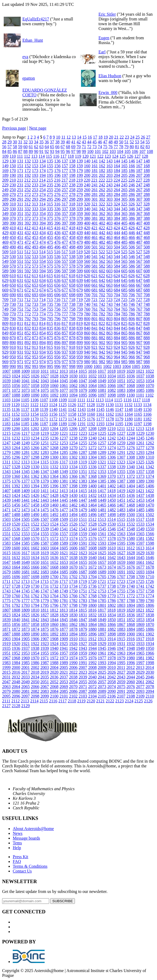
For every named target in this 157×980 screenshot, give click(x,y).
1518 (150, 519)
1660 (131, 562)
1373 (140, 476)
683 (109, 290)
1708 (131, 577)
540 (87, 257)
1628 (131, 553)
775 (50, 314)
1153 (25, 414)
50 (121, 142)
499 (80, 247)
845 (124, 328)
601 (95, 271)
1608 (92, 548)
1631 (6, 558)
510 (13, 252)
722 (102, 300)
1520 (16, 524)
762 (102, 309)
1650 (35, 562)
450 (13, 237)
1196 (128, 424)
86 (15, 151)
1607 (83, 548)
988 (147, 362)
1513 (102, 519)
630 (13, 280)
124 (115, 156)
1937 (26, 648)
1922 (35, 644)
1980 (131, 658)
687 (139, 290)
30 (15, 142)
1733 (64, 586)
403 (109, 223)
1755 (121, 591)
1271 (83, 448)
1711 (6, 581)
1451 (121, 500)
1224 (92, 433)
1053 (140, 381)
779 (80, 314)
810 (13, 323)
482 (102, 242)
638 (72, 280)
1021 (140, 371)
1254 (73, 443)
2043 (121, 677)
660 (87, 285)
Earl (102, 52)
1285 (64, 452)
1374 (150, 476)
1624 (92, 553)
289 (5, 199)
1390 (150, 481)
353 (35, 214)
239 (80, 185)
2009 (102, 667)
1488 (16, 515)
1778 (35, 601)
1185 (25, 424)
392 (28, 223)
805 (124, 319)
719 (79, 300)
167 (139, 166)
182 (102, 171)
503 (109, 247)
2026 (112, 672)
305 (124, 199)
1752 (92, 591)
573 (35, 266)
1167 (6, 419)
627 (139, 276)
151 (20, 166)
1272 (92, 448)
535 (50, 257)
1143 (81, 409)
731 (20, 304)
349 (5, 214)
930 (13, 352)
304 (117, 199)
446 (132, 233)
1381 (64, 481)
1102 (149, 395)
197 (65, 175)
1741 (140, 586)
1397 (64, 486)
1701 (64, 577)
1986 (35, 663)
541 (95, 257)
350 (13, 214)
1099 (121, 395)
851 (20, 333)
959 (80, 357)
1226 (112, 433)
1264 (16, 448)
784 (117, 314)
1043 (45, 381)
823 (109, 323)
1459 (45, 505)
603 (109, 271)
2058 (112, 682)
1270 (73, 448)
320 (87, 204)
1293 (140, 452)
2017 (26, 672)
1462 (73, 505)
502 (102, 247)
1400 (92, 486)
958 (72, 357)
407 (139, 223)
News (18, 833)
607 (139, 271)
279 (80, 194)
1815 (83, 610)
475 (50, 242)
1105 (25, 400)
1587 (45, 543)
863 (109, 333)
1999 (6, 667)
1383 (83, 481)
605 (124, 271)
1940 (54, 648)
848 (147, 328)
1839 (6, 620)
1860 (54, 624)
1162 (110, 414)
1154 (34, 414)
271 (20, 194)
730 (13, 304)
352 (28, 214)
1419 (121, 491)
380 (87, 218)
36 (47, 142)
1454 (150, 500)
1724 (130, 581)
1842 (35, 620)
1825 (26, 615)
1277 (140, 448)
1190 (72, 424)
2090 (112, 691)
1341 (140, 467)
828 (146, 323)
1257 (102, 443)
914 (42, 347)
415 (50, 228)
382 (102, 218)
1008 (16, 371)
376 (57, 218)
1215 (6, 433)
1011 (44, 371)
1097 (102, 395)
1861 (64, 624)
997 (65, 366)
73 (95, 147)
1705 (102, 577)
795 (50, 319)
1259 (121, 443)
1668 (54, 567)
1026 (35, 376)
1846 (73, 620)
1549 (140, 529)
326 (131, 204)
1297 (26, 457)
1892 (54, 634)
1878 (73, 629)
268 (147, 190)
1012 (54, 371)
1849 (102, 620)
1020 (130, 371)
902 (102, 343)
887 (139, 338)
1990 (73, 663)
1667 (45, 567)
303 (109, 199)
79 (126, 147)
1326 (150, 462)
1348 (54, 472)
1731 (45, 586)
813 (35, 323)
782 (102, 314)
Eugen (104, 38)
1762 (35, 596)
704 (117, 295)
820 (87, 323)
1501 (140, 515)
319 (79, 204)
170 (13, 171)
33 (31, 142)
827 (139, 323)
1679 (6, 572)
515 (50, 252)
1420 (130, 491)
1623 (83, 553)
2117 (63, 701)
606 (132, 271)
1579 (121, 538)
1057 (26, 386)
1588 (54, 543)
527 (139, 252)
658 (72, 285)
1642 (112, 558)
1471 (6, 510)
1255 (83, 443)
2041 (102, 677)
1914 (111, 639)
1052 (131, 381)
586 (132, 266)
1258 (112, 443)
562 (102, 261)
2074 (112, 687)
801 (95, 319)
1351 (83, 472)
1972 (54, 658)
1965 (140, 653)
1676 (131, 567)
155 (50, 166)
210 (13, 180)
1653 (64, 562)
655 (50, 285)
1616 (16, 553)
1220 (54, 433)
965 (124, 357)
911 (20, 347)
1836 (131, 615)
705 (124, 295)
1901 (140, 634)
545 (124, 257)
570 (13, 266)
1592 (92, 543)
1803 (121, 605)
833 (35, 328)
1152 (16, 414)
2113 (25, 701)
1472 (16, 510)
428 (146, 228)
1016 (92, 371)
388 (147, 218)
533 (35, 257)
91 (41, 151)
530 (13, 257)
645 (124, 280)
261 (95, 190)
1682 (35, 572)
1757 (140, 591)
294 (43, 199)
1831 (83, 615)
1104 (16, 400)
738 (72, 304)
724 (117, 300)
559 (80, 261)
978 (72, 362)
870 (13, 338)
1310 (150, 457)
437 (65, 233)
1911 (83, 639)
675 (50, 290)
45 (95, 142)
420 (87, 228)
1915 (121, 639)
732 (28, 304)
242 (102, 185)
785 (124, 314)
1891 (45, 634)
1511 (83, 519)
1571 (45, 538)
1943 (83, 648)
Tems (17, 843)
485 (124, 242)
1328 (16, 467)
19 (106, 137)
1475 (45, 510)
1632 (16, 558)
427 (139, 228)
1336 (92, 467)
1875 (45, 629)
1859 (45, 624)
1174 (72, 419)
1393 (26, 486)
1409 (26, 491)
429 (5, 233)
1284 (54, 452)
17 (95, 137)
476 (57, 242)
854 (43, 333)
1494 (73, 515)
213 (35, 180)
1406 (150, 486)
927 (139, 347)
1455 (6, 505)
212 (27, 180)
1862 (73, 624)
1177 (100, 419)
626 (131, 276)
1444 (54, 500)
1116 (127, 400)
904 (117, 343)
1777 (26, 601)
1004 (126, 366)
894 (43, 343)
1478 (73, 510)
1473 (26, 510)
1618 (35, 553)
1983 (6, 663)
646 (132, 280)
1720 (92, 581)
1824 (16, 615)
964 (117, 357)
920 (87, 347)
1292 (131, 452)
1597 (140, 543)
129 (5, 161)
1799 (83, 605)
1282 (35, 452)
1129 (100, 405)
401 (95, 223)
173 (35, 171)
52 (132, 142)
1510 (73, 519)
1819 (121, 610)
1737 (102, 586)
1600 (16, 548)
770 (13, 314)
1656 (92, 562)
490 (13, 247)
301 (95, 199)
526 (131, 252)
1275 (121, 448)
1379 (45, 481)
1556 (54, 534)
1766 (73, 596)
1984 (16, 663)
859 (80, 333)
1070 (150, 386)
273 (35, 194)
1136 (16, 409)
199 (80, 175)
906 (132, 343)
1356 (131, 472)
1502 (150, 515)
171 (20, 171)
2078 (150, 687)
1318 (73, 462)
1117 (137, 400)
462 (102, 237)
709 (5, 300)
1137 (25, 409)
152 (28, 166)
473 (35, 242)
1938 (35, 648)
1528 (92, 524)
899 (80, 343)
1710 (150, 577)
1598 (150, 543)
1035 (121, 376)
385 (124, 218)
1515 (121, 519)
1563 (121, 534)
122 (100, 156)
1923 (45, 644)
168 (147, 166)
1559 (83, 534)
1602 (35, 548)
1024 (16, 376)
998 (72, 366)
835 (50, 328)
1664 (16, 567)
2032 (16, 677)
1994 (112, 663)
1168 (16, 419)
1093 (64, 395)
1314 (35, 462)
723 (109, 300)
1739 (121, 586)
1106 (34, 400)
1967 (6, 658)
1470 (150, 505)
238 (72, 185)
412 (27, 228)
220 (87, 180)
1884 (131, 629)
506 (132, 247)
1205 (63, 429)
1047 (83, 381)
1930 (112, 644)
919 (79, 347)
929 (5, 352)
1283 (45, 452)
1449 (102, 500)
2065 (26, 687)
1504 (16, 519)
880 (87, 338)
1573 (64, 538)
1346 (35, 472)
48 (111, 142)
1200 (16, 429)
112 (27, 156)
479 (80, 242)
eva (25, 57)
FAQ (17, 861)
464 (117, 237)
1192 (91, 424)
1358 (150, 472)
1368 (92, 476)
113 (34, 156)
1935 (6, 648)
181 (95, 171)
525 (124, 252)
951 (20, 357)
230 (13, 185)
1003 (117, 366)
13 (74, 137)
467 (139, 237)
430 (13, 233)
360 (87, 214)
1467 (121, 505)
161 (95, 166)
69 (73, 147)
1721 (102, 581)
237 (65, 185)
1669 (64, 567)
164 (117, 166)
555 (50, 261)
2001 (26, 667)
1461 (64, 505)
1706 (112, 577)
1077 (64, 390)
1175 (81, 419)
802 (102, 319)
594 (43, 271)
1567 (6, 538)
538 (72, 257)
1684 (54, 572)
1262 (150, 443)
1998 (150, 663)
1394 (35, 486)
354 (43, 214)
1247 (6, 443)
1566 (150, 534)
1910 (73, 639)
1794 (35, 605)
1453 (140, 500)
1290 (112, 452)
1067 (121, 386)
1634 (35, 558)
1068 (131, 386)
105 (128, 151)
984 (117, 362)
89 (31, 151)
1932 (131, 644)
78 (121, 147)
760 (87, 309)
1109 (63, 400)
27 (148, 137)
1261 (140, 443)
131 (20, 161)
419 (79, 228)
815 (50, 323)
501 (95, 247)
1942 (73, 648)
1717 (63, 581)
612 (27, 276)
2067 (45, 687)
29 (10, 142)
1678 (150, 567)
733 (35, 304)
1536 (16, 529)
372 (28, 218)
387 (139, 218)
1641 (102, 558)
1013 (63, 371)
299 (80, 199)
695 (50, 295)
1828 (54, 615)
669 (5, 290)
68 (68, 147)
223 (109, 180)
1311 (6, 462)
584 (117, 266)
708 (147, 295)
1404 (131, 486)
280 (87, 194)
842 (102, 328)
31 (20, 142)
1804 (131, 605)
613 (35, 276)
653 (35, 285)
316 (57, 204)
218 (72, 180)
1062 (73, 386)
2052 (54, 682)
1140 (53, 409)
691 (20, 295)
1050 (112, 381)
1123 (44, 405)
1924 (54, 644)
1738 (112, 586)
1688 (92, 572)
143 (109, 161)
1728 (16, 586)
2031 (6, 677)
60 (26, 147)
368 (147, 214)
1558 (73, 534)
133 (35, 161)
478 (72, 242)
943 (109, 352)
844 (117, 328)
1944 (92, 648)
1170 (34, 419)
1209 (102, 429)
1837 (140, 615)
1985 (26, 663)
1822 (150, 610)
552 (28, 261)
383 (109, 218)
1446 (73, 500)
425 (124, 228)
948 (147, 352)
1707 (121, 577)
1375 (6, 481)
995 (50, 366)
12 (69, 137)
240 (87, 185)
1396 (54, 486)
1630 (150, 553)
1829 (64, 615)
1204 (54, 429)
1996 (131, 663)
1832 (92, 615)
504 (117, 247)
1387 (121, 481)
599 (80, 271)
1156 (53, 414)
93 (52, 151)
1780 (54, 601)
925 (124, 347)
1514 (111, 519)
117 (63, 156)
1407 (6, 491)
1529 (102, 524)
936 (57, 352)
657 (65, 285)
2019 (45, 672)
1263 (6, 448)
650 (13, 285)
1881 (102, 629)
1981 (140, 658)
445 (124, 233)
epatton (29, 78)
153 (35, 166)
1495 (83, 515)
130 (13, 161)
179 (80, 171)
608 (147, 271)
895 (50, 343)
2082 (35, 691)
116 (56, 156)
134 (43, 161)
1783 (83, 601)
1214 (150, 429)
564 (117, 261)
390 (13, 223)
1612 (130, 548)
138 (72, 161)
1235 (45, 438)
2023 (83, 672)
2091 (121, 691)
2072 (92, 687)
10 (58, 137)
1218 (35, 433)
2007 (83, 667)
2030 (150, 672)
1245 (140, 438)
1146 (110, 409)
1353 (102, 472)
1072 (16, 390)
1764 (54, 596)
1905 (26, 639)
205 (124, 175)
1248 (16, 443)
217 (65, 180)
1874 (35, 629)
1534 (150, 524)
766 (132, 309)
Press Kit (20, 857)
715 (50, 300)
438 (72, 233)
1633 (26, 558)
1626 (112, 553)
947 (139, 352)
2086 (73, 691)
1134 (147, 405)
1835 (121, 615)
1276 (131, 448)
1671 (83, 567)
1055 (6, 386)
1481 (102, 510)
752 (28, 309)
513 (35, 252)
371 (20, 218)
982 (102, 362)
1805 (140, 605)
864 (117, 333)
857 (65, 333)
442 (102, 233)
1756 (131, 591)
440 (87, 233)
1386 (112, 481)
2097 (26, 696)
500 (87, 247)
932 (28, 352)
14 (79, 137)
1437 (140, 495)
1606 (73, 548)
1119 (6, 405)
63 (41, 147)
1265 (26, 448)
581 (95, 266)
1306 (112, 457)
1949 (140, 648)
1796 (54, 605)
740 (87, 304)
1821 (140, 610)
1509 (64, 519)
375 (50, 218)
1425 (26, 495)
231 (20, 185)
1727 (6, 586)
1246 (150, 438)
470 (13, 242)
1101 (140, 395)
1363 (45, 476)
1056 (16, 386)
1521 (26, 524)
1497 (102, 515)
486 (132, 242)
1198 (147, 424)
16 (90, 137)
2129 (26, 706)
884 (117, 338)
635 (50, 280)
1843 (45, 620)
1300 (54, 457)
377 (65, 218)
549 (5, 261)
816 (57, 323)
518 (72, 252)
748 (147, 304)
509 (5, 252)
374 (43, 218)
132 (28, 161)
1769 (102, 596)
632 (28, 280)
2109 (140, 696)
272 (28, 194)
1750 (73, 591)
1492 (54, 515)
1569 (26, 538)
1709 (140, 577)
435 (50, 233)
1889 (26, 634)
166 (132, 166)
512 (27, 252)
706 (132, 295)
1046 (73, 381)
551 (20, 261)
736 (57, 304)
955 (50, 357)
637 (65, 280)
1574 (73, 538)
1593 (102, 543)
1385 (102, 481)
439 (80, 233)
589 (5, 271)
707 (139, 295)
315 (50, 204)
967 (139, 357)
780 (87, 314)
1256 (92, 443)
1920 (16, 644)
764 (117, 309)
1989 (64, 663)
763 (109, 309)
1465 (102, 505)
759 (80, 309)
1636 (54, 558)
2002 (35, 667)
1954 (35, 653)
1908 (54, 639)
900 (87, 343)
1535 (6, 529)
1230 (150, 433)
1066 (112, 386)
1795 (45, 605)
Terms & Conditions (30, 866)
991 (20, 366)
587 (139, 266)
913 (35, 347)
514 (42, 252)
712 (27, 300)
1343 (6, 472)
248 (147, 185)
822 (102, 323)
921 (94, 347)
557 (65, 261)
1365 (64, 476)
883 (109, 338)
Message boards (26, 838)
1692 (131, 572)
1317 (63, 462)
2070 (73, 687)
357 (65, 214)
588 (147, 266)
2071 (83, 687)
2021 (64, 672)
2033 (26, 677)
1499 (121, 515)
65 (52, 147)
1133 (138, 405)
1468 (131, 505)
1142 (72, 409)
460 (87, 237)
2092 (131, 691)
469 (5, 242)
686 (132, 290)
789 (5, 319)
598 (72, 271)
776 (57, 314)
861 (95, 333)
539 (80, 257)
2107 (121, 696)
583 (109, 266)
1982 (150, 658)
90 (36, 151)
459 (80, 237)
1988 (54, 663)
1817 (102, 610)
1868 (131, 624)
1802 (112, 605)
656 (57, 285)
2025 (102, 672)
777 (65, 314)
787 (139, 314)
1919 (6, 644)
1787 (121, 601)
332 (28, 209)
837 (65, 328)
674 (43, 290)
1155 (44, 414)
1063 (83, 386)
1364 (54, 476)
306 (132, 199)
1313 (25, 462)
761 (95, 309)
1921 (26, 644)
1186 (34, 424)
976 (57, 362)
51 (126, 142)
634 (43, 280)
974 (43, 362)
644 (117, 280)
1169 (25, 419)
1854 (150, 620)
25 (138, 137)
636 (57, 280)
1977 (102, 658)
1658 (112, 562)
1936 (16, 648)
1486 (150, 510)
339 (80, 209)
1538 (35, 529)
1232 (16, 438)
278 (72, 194)
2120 (91, 701)
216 (57, 180)
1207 (83, 429)
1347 (45, 472)
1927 (83, 644)
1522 (35, 524)
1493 (64, 515)
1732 (54, 586)
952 (28, 357)
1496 (92, 515)
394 (43, 223)
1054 (150, 381)
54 (142, 142)
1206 (73, 429)
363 (109, 214)
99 (84, 151)
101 (98, 151)
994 (43, 366)
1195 (119, 424)
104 (120, 151)
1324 (130, 462)
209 (5, 180)
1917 (140, 639)
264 (117, 190)
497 (65, 247)
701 (95, 295)
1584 (16, 543)
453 (35, 237)
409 (5, 228)
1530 (112, 524)
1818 (111, 610)
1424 (16, 495)
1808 (16, 610)
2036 (54, 677)
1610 (112, 548)
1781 (64, 601)
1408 (16, 491)
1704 (92, 577)
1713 (25, 581)
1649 (26, 562)
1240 (92, 438)
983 (109, 362)
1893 (64, 634)
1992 (92, 663)
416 (57, 228)
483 (109, 242)
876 (57, 338)
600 (87, 271)
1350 (73, 472)
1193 (100, 424)
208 (147, 175)
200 (87, 175)
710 (13, 300)
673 (35, 290)
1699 (45, 577)
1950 (150, 648)
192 (28, 175)
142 (102, 161)
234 (43, 185)
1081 (102, 390)
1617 (26, 553)
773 (35, 314)
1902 (150, 634)
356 (57, 214)
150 (13, 166)
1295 (6, 457)
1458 (35, 505)
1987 (45, 663)
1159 (81, 414)
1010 (35, 371)
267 (139, 190)
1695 (6, 577)
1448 (92, 500)
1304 (92, 457)
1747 (45, 591)
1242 (112, 438)
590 (13, 271)
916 (57, 347)
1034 (112, 376)
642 (102, 280)
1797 (64, 605)
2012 (130, 667)
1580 (131, 538)
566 (132, 261)
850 (13, 333)
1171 (44, 419)
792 (28, 319)
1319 (83, 462)
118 (71, 156)
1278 (150, 448)
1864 (92, 624)
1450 (112, 500)
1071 (6, 390)
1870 (150, 624)
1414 (73, 491)
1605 (64, 548)
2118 (72, 701)
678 (72, 290)
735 (50, 304)
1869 (140, 624)
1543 (83, 529)
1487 (6, 515)
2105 (102, 696)
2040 (92, 677)
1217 (26, 433)
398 (72, 223)
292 (28, 199)
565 (124, 261)
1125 (63, 405)
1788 (131, 601)
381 (95, 218)
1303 (83, 457)
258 (72, 190)
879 (80, 338)
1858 (35, 624)
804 (117, 319)
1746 (35, 591)
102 (105, 151)
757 (65, 309)
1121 (25, 405)
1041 (26, 381)
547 (139, 257)
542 (102, 257)
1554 (35, 534)
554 (43, 261)
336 (57, 209)
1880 (92, 629)
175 (50, 171)
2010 (112, 667)
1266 (35, 448)
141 (95, 161)
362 (102, 214)
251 (20, 190)
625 (124, 276)
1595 (121, 543)
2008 (92, 667)
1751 (83, 591)
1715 (44, 581)
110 (13, 156)
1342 (150, 467)
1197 (138, 424)
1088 (16, 395)
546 (132, 257)
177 (65, 171)
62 (36, 147)
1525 (64, 524)
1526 (73, 524)
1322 (111, 462)
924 (117, 347)
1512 (92, 519)
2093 (140, 691)
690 (13, 295)
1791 (6, 605)
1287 (83, 452)
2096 (16, 696)
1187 (44, 424)
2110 (150, 696)
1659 (121, 562)
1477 (64, 510)
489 (5, 247)
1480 (92, 510)
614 (42, 276)
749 (5, 309)
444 (117, 233)
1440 (16, 500)
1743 (6, 591)
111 (20, 156)
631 (20, 280)
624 (117, 276)
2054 (73, 682)
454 (43, 237)
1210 (111, 429)
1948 (131, 648)
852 (28, 333)
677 (65, 290)
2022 (73, 672)
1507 (45, 519)
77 (116, 147)
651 (20, 285)
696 (57, 295)
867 (139, 333)
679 (80, 290)
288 (147, 194)
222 (102, 180)
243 (109, 185)
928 (146, 347)
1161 (100, 414)
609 (5, 276)
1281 (26, 452)
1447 (83, 500)
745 (124, 304)
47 (105, 142)
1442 (35, 500)
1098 (112, 395)
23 (127, 137)
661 (95, 285)
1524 (54, 524)
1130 (110, 405)
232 (28, 185)
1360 (16, 476)
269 (5, 194)
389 (5, 223)
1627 (121, 553)
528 (146, 252)
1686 (73, 572)
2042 (112, 677)
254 (43, 190)
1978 (112, 658)
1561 (102, 534)
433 (35, 233)
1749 (64, 591)
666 (132, 285)
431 (20, 233)
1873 (26, 629)
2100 (54, 696)
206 (132, 175)
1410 (35, 491)
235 (50, 185)
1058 (35, 386)
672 (28, 290)
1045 (64, 381)
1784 (92, 601)
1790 (150, 601)
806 (132, 319)
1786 (112, 601)
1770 (112, 596)
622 (102, 276)
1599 (6, 548)
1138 (34, 409)
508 (147, 247)
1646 (150, 558)
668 (147, 285)
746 (132, 304)
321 (94, 204)
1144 (91, 409)
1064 (92, 386)
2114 (34, 701)
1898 (112, 634)
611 (20, 276)
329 (5, 209)
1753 (102, 591)
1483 (121, 510)
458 (72, 237)
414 (42, 228)
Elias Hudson (110, 76)
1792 (16, 605)
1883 (121, 629)
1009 (26, 371)
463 (109, 237)
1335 (83, 467)
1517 (140, 519)
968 (147, 357)
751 (20, 309)
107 (142, 151)
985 (124, 362)
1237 (64, 438)
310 (13, 204)
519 (79, 252)
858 (72, 333)
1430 (73, 495)
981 (95, 362)
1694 (150, 572)
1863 (83, 624)
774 (43, 314)
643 (109, 280)
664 (117, 285)
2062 (150, 682)
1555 (45, 534)
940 (87, 352)
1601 (26, 548)
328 (146, 204)
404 (117, 223)
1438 (150, 495)
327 (139, 204)
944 (117, 352)
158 (72, 166)
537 (65, 257)
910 (13, 347)
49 (116, 142)
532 (28, 257)
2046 (150, 677)
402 (102, 223)
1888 (16, 634)
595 (50, 271)
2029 (140, 672)
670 (13, 290)
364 (117, 214)
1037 (140, 376)
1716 (54, 581)
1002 (107, 366)
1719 (83, 581)
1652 (54, 562)
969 (5, 362)
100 (90, 151)
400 (87, 223)
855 (50, 333)
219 (79, 180)
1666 (35, 567)
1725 (140, 581)
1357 (140, 472)
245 (124, 185)
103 (113, 151)
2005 (64, 667)
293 (35, 199)
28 (4, 142)
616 (57, 276)
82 (142, 147)
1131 (119, 405)
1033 (102, 376)
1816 (92, 610)
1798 (73, 605)
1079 (83, 390)
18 (100, 137)
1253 (64, 443)
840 (87, 328)
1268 (54, 448)
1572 (54, 538)
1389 (140, 481)
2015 (6, 672)
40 (68, 142)
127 (137, 156)
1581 (140, 538)
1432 (92, 495)
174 (43, 171)
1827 (45, 615)
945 (124, 352)
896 (57, 343)
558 (72, 261)
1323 (121, 462)
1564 (131, 534)
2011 (121, 667)
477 (65, 242)
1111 (81, 400)
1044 (54, 381)
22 (122, 137)
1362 (35, 476)
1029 (64, 376)
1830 (73, 615)
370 (13, 218)
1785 (102, 601)
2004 (54, 667)
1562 (112, 534)
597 (65, 271)
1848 (92, 620)
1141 (63, 409)
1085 (140, 390)
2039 (83, 677)
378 (72, 218)
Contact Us (22, 871)
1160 (91, 414)
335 (50, 209)
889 (5, 343)
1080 (92, 390)
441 (95, 233)
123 (108, 156)
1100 (131, 395)
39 (63, 142)
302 (102, 199)
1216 (16, 433)
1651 (45, 562)
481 (95, 242)
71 (84, 147)
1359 (6, 476)
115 (49, 156)
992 (28, 366)
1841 (26, 620)
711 (20, 300)
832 (28, 328)
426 (131, 228)
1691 (121, 572)
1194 (110, 424)
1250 (35, 443)
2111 (6, 701)
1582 (150, 538)
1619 (45, 553)
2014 (150, 667)
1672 (92, 567)
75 (105, 147)
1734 (73, 586)
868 (147, 333)
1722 (111, 581)
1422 (150, 491)
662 (102, 285)
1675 (121, 567)
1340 (131, 467)
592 (28, 271)
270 (13, 194)
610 (13, 276)
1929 (102, 644)
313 (35, 204)
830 (13, 328)
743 (109, 304)
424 (117, 228)
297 (65, 199)
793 (35, 319)
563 (109, 261)
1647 (6, 562)
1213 (140, 429)
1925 (64, 644)
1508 (54, 519)
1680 (16, 572)
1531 (121, 524)
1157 (63, 414)
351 (20, 214)
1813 (63, 610)
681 (95, 290)
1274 (112, 448)
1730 (35, 586)
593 (35, 271)
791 (20, 319)
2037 (64, 677)
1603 (45, 548)
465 (124, 237)
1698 (35, 577)
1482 (112, 510)
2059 (121, 682)
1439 (6, 500)
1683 (45, 572)
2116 (53, 701)
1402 (112, 486)
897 (65, 343)
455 (50, 237)
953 (35, 357)
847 (139, 328)
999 (80, 366)
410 (13, 228)
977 (65, 362)
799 (80, 319)
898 (72, 343)
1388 (131, 481)
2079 (6, 691)
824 (117, 323)
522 (102, 252)
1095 (83, 395)
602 (102, 271)
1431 (83, 495)
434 (43, 233)
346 (132, 209)
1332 (54, 467)
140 (87, 161)
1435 (121, 495)
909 (5, 347)
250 (13, 190)
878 (72, 338)
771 (20, 314)
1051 (121, 381)
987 (139, 362)
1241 (102, 438)
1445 (64, 500)
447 (139, 233)
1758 (150, 591)
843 (109, 328)
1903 (6, 639)
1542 (73, 529)
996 (57, 366)
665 (124, 285)
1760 (16, 596)
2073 (102, 687)
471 (20, 242)
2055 (83, 682)
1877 (64, 629)
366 (132, 214)
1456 (16, 505)
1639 (83, 558)
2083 (45, 691)
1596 (131, 543)
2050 (35, 682)
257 (65, 190)
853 (35, 333)
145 (124, 161)
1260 (131, 443)
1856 (16, 624)
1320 (92, 462)
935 (50, 352)
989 (5, 366)
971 (20, 362)
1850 (112, 620)
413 (35, 228)
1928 (92, 644)
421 (94, 228)
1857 (26, 624)
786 (132, 314)
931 (20, 352)
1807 (6, 610)
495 (50, 247)
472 (28, 242)
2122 (110, 701)
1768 (92, 596)
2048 (16, 682)
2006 (73, 667)
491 (20, 247)
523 (109, 252)
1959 (83, 653)
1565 (140, 534)
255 (50, 190)
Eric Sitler (107, 14)
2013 (140, 667)
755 (50, 309)
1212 (130, 429)
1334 (73, 467)
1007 (6, 371)
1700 (54, 577)
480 (87, 242)
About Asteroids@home (33, 829)
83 (148, 147)
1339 (121, 467)
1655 (83, 562)
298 (72, 199)
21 (116, 137)
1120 (16, 405)
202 (102, 175)
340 (87, 209)
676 (57, 290)
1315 (44, 462)
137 (65, 161)
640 (87, 280)
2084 (54, 691)
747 (139, 304)
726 (131, 300)
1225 (102, 433)
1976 (92, 658)
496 (57, 247)
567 (139, 261)
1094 (73, 395)
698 (72, 295)
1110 (72, 400)
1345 (26, 472)
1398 (73, 486)
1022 (150, 371)
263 (109, 190)
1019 (121, 371)
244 (117, 185)
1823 (6, 615)
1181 (138, 419)
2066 (35, 687)
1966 (150, 653)
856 (57, 333)
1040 (16, 381)
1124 (53, 405)
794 (43, 319)
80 (132, 147)
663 (109, 285)
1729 (26, 586)
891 (20, 343)
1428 (54, 495)
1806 (150, 605)
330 (13, 209)
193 (35, 175)
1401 (102, 486)
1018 (111, 371)
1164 (128, 414)
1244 (131, 438)
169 (5, 171)
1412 (54, 491)
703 (109, 295)
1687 (83, 572)
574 (43, 266)
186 (132, 171)
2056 (92, 682)
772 (28, 314)
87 (20, 151)
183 (109, 171)
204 (117, 175)
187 (139, 171)
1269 (64, 448)
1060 (54, 386)
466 (132, 237)
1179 (119, 419)
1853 (140, 620)
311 (20, 204)
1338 (112, 467)
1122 (34, 405)
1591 (83, 543)
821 (94, 323)
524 (117, 252)
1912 (92, 639)
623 (109, 276)
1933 (140, 644)
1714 (35, 581)
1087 (6, 395)
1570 (35, 538)
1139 (44, 409)
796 (57, 319)
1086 (150, 390)
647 (139, 280)
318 (72, 204)
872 (28, 338)
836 (57, 328)
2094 (150, 691)
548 (147, 257)
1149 (138, 409)
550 (13, 261)
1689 (102, 572)
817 (65, 323)
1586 (35, 543)
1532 (131, 524)
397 (65, 223)
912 (27, 347)
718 (72, 300)
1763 (45, 596)
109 (5, 156)
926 (131, 347)
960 (87, 357)
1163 (119, 414)
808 (147, 319)
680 (87, 290)
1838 (150, 615)
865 (124, 333)
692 (28, 295)
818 (72, 323)
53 (137, 142)
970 (13, 362)
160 (87, 166)
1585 (26, 543)
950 (13, 357)
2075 (121, 687)
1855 (6, 624)
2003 (45, 667)
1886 (150, 629)
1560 (92, 534)
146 (132, 161)
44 (89, 142)
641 (95, 280)
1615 (6, 553)
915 (50, 347)
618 (72, 276)
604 (117, 271)
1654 (73, 562)
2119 (81, 701)
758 (72, 309)
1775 (6, 601)
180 (87, 171)
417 (65, 228)
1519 (6, 524)
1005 (136, 366)
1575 (83, 538)
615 (50, 276)
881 (95, 338)
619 (79, 276)
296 (57, 199)
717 (65, 300)
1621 (64, 553)
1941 (64, 648)
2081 (26, 691)
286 (132, 194)
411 (20, 228)
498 (72, 247)
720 (87, 300)
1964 (131, 653)
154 (43, 166)
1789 (140, 601)
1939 (45, 648)
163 (109, 166)
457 (65, 237)
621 (94, 276)
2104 (92, 696)
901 (95, 343)
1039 (6, 381)
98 (79, 151)
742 (102, 304)
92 (47, 151)
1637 (64, 558)
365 (124, 214)
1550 (150, 529)
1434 (112, 495)
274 (43, 194)
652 (28, 285)
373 (35, 218)
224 (117, 180)
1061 (64, 386)
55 (148, 142)
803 (109, 319)
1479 (83, 510)
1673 (102, 567)
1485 (140, 510)
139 (80, 161)
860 (87, 333)
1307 (121, 457)
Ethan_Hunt (33, 40)
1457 (26, 505)
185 (124, 171)
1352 (92, 472)
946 (132, 352)
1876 (54, 629)
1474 (35, 510)
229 (5, 185)
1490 (35, 515)
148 (147, 161)
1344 (16, 472)
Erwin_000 (108, 93)
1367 (83, 476)
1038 (150, 376)
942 (102, 352)
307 (139, 199)
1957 (64, 653)
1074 (35, 390)
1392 (16, 486)
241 (95, 185)
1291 (121, 452)
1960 (92, 653)
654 (43, 285)
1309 (140, 457)
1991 (83, 663)
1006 (146, 366)
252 (28, 190)
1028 (54, 376)
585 (124, 266)
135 (50, 161)
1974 (73, 658)
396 (57, 223)
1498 (112, 515)
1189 (63, 424)
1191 (81, 424)
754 (43, 309)
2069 (64, 687)
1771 (121, 596)
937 (65, 352)
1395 (45, 486)
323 (109, 204)
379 (80, 218)
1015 (83, 371)
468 (147, 237)
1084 (131, 390)
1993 (102, 663)
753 (35, 309)
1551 (6, 534)
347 (139, 209)
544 (117, 257)
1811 (44, 610)
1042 (35, 381)
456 (57, 237)
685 (124, 290)
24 (132, 137)
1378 (35, 481)
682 (102, 290)
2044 (131, 677)
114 (42, 156)
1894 (73, 634)
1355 (121, 472)
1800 (92, 605)
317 (65, 204)
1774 (150, 596)
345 (124, 209)
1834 (112, 615)
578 (72, 266)
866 (132, 333)
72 (89, 147)
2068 (54, 687)
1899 (121, 634)
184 (117, 171)
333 (35, 209)
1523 (45, 524)
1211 (121, 429)
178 (72, 171)
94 (57, 151)
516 (57, 252)
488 (147, 242)
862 (102, 333)
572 (28, 266)
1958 (73, 653)
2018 (35, 672)
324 (117, 204)
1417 (102, 491)
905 (124, 343)
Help (17, 848)
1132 (128, 405)
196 (57, 175)
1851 (121, 620)
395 (50, 223)
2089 (102, 691)
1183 (6, 424)
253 (35, 190)
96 (68, 151)
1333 (64, 467)
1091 (45, 395)
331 (20, 209)
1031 (83, 376)
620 (87, 276)
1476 (54, 510)
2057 (102, 682)
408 (147, 223)
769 (5, 314)
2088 (92, 691)
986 (132, 362)
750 (13, 309)
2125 (139, 701)
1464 (92, 505)
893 (35, 343)
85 (10, 151)
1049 (102, 381)
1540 (54, 529)
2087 (83, 691)
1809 (26, 610)
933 (35, 352)
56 (4, 147)
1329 (26, 467)
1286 (73, 452)
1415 (83, 491)
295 (50, 199)
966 (132, 357)
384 (117, 218)
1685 (64, 572)
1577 (102, 538)
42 (79, 142)
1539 (45, 529)
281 (95, 194)
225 (124, 180)
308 (147, 199)
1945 (102, 648)
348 (147, 209)
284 (117, 194)
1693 (140, 572)
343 (109, 209)
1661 (140, 562)
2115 (44, 701)
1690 (112, 572)
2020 (54, 672)
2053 (64, 682)
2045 (140, 677)
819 (79, 323)
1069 (140, 386)
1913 (102, 639)
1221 (64, 433)
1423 (6, 495)
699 (80, 295)
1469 (140, 505)
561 (95, 261)
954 (43, 357)
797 (65, 319)
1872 (16, 629)
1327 (6, 467)
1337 (102, 467)
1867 (121, 624)
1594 (112, 543)
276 (57, 194)
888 (147, 338)
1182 (147, 419)
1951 (6, 653)
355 (50, 214)
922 (102, 347)
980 (87, 362)
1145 (100, 409)
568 (147, 261)
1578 (112, 538)
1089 (26, 395)
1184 (16, 424)
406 (132, 223)
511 (20, 252)
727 (139, 300)
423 (109, 228)
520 (87, 252)
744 (117, 304)
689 (5, 295)
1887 (6, 634)
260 (87, 190)
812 (27, 323)
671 (20, 290)
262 (102, 190)
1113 (100, 400)
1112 (90, 400)
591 (20, 271)
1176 (91, 419)
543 (109, 257)
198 (72, 175)
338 (72, 209)
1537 (26, 529)
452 (28, 237)
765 (124, 309)
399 (80, 223)
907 (139, 343)
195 (50, 175)
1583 (6, 543)
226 (131, 180)
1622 (73, 553)
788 (147, 314)
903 (109, 343)
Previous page (14, 128)
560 (87, 261)
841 (95, 328)
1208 (92, 429)
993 (35, 366)
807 (139, 319)
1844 (54, 620)
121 (93, 156)
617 (65, 276)
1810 (35, 610)
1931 (121, 644)
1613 (140, 548)
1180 (128, 419)
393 (35, 223)
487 (139, 242)
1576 (92, 538)
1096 (92, 395)
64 (47, 147)
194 (43, 175)
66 (57, 147)
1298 (35, 457)
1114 (109, 400)
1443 (45, 500)
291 (20, 199)
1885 (140, 629)
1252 (54, 443)
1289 (102, 452)
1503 (6, 519)
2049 (26, 682)
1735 (83, 586)
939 (80, 352)
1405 (140, 486)
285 (124, 194)
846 (132, 328)
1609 (102, 548)
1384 (92, 481)
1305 (102, 457)
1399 (83, 486)
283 (109, 194)
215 (50, 180)
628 (146, 276)
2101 (64, 696)
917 (65, 347)
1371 (121, 476)
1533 (140, 524)
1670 (73, 567)
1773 (140, 596)
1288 (92, 452)
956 (57, 357)
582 (102, 266)
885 (124, 338)
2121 (100, 701)
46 (100, 142)
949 (5, 357)
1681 (26, 572)
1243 (121, 438)
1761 (26, 596)
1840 (16, 620)
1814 (73, 610)
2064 (16, 687)
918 (72, 347)
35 (41, 142)
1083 (121, 390)
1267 (45, 448)
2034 (35, 677)
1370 (112, 476)
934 (43, 352)
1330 (35, 467)
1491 (45, 515)
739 (80, 304)
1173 (63, 419)
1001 (98, 366)
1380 (54, 481)
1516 (130, 519)
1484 (131, 510)
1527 (83, 524)
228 (146, 180)
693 (35, 295)
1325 (140, 462)
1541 (64, 529)
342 (102, 209)
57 (10, 147)
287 (139, 194)
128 (145, 156)
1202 (35, 429)
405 (124, 223)
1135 (6, 409)
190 (13, 175)
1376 (16, 481)
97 (73, 151)
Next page (38, 128)
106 (135, 151)
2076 (131, 687)
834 (43, 328)
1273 (102, 448)
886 (132, 338)
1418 (111, 491)
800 (87, 319)
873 (35, 338)
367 (139, 214)
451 (20, 237)
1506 (35, 519)
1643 (121, 558)
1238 (73, 438)
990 (13, 366)
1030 (73, 376)
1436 (131, 495)
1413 (63, 491)
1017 (102, 371)
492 (28, 247)
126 (130, 156)
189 (5, 175)
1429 (64, 495)
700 (87, 295)
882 (102, 338)
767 (139, 309)
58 (15, 147)
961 (95, 357)
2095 (6, 696)
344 (117, 209)
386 (132, 218)
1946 (112, 648)
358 (72, 214)
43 (84, 142)
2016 (16, 672)
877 (65, 338)
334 (43, 209)
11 (63, 137)
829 (5, 328)
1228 (131, 433)
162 (102, 166)
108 (150, 151)
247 (139, 185)
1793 (26, 605)
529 (5, 257)
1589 (64, 543)
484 (117, 242)
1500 (131, 515)
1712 (16, 581)
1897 (102, 634)
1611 (121, 548)
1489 (26, 515)
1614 (150, 548)
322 (102, 204)
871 (20, 338)
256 (57, 190)
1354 (112, 472)
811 (20, 323)
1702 (73, 577)
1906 (35, 639)
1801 (102, 605)
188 (147, 171)
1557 (64, 534)
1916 (130, 639)
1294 (150, 452)
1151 (6, 414)
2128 (16, 706)
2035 (45, 677)
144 (117, 161)
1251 (45, 443)
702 (102, 295)
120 (85, 156)
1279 (6, 452)
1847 (83, 620)
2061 (140, 682)
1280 (16, 452)
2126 (148, 701)
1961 (102, 653)
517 (65, 252)
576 (57, 266)
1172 (53, 419)
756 (57, 309)
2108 (131, 696)
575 (50, 266)
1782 (73, 601)
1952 (16, 653)
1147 (119, 409)
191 (20, 175)
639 (80, 280)
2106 (112, 696)
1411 (44, 491)
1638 (73, 558)
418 (72, 228)
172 (28, 171)
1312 (16, 462)
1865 (102, 624)
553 (35, 261)
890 (13, 343)
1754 (112, 591)
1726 (150, 581)
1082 (112, 390)
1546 (112, 529)
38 (57, 142)
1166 (147, 414)
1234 (35, 438)
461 (95, 237)
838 (72, 328)
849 (5, 333)
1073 (26, 390)
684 (117, 290)
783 (109, 314)
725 (124, 300)
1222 (73, 433)
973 (35, 362)
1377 (26, 481)
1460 (54, 505)
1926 (73, 644)
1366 (73, 476)
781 (95, 314)
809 (5, 323)
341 (95, 209)
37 (52, 142)
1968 (16, 658)
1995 (121, 663)
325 (124, 204)
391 (20, 223)
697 (65, 295)
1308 (131, 457)
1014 (73, 371)
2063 (6, 687)
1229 (140, 433)
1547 (121, 529)
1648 (16, 562)
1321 (102, 462)
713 (35, 300)
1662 (150, 562)
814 (42, 323)
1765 (64, 596)
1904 (16, 639)
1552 (16, 534)
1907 (45, 639)
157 (65, 166)
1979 (121, 658)
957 (65, 357)
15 (84, 137)
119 (78, 156)
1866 (112, 624)
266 (132, 190)
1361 (26, 476)
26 (143, 137)
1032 (92, 376)
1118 (146, 400)
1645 (140, 558)
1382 (73, 481)
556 (57, 261)
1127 (81, 405)
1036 (131, 376)
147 (139, 161)
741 (95, 304)
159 (80, 166)
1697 (26, 577)
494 (43, 247)
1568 (16, 538)
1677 (140, 567)
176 (57, 171)
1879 (83, 629)
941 (95, 352)
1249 (26, 443)
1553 (26, 534)
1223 (83, 433)
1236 (54, 438)
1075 (45, 390)
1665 (26, 567)
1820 (130, 610)
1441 (26, 500)
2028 (131, 672)
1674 (112, 567)
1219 (45, 433)
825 (124, 323)
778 (72, 314)
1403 (121, 486)
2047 (6, 682)
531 (20, 257)
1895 (83, 634)
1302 (73, 457)
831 (20, 328)
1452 (131, 500)
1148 (128, 409)
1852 (131, 620)
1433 (102, 495)
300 (87, 199)
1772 (131, 596)
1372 (131, 476)
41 (73, 142)
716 (57, 300)
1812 (54, 610)
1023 (6, 376)
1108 (53, 400)
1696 (16, 577)
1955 (45, 653)
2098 (35, 696)
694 (43, 295)
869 (5, 338)
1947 (121, 648)
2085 (64, 691)
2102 (73, 696)
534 (43, 257)
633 (35, 280)
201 (95, 175)
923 (109, 347)
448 (147, 233)
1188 (53, 424)
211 (20, 180)
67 (63, 147)
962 (102, 357)
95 (63, 151)
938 (72, 352)
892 (28, 343)
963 (109, 357)
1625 (102, 553)
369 (5, 218)
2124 (129, 701)
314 (42, 204)
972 (28, 362)
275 (50, 194)
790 (13, 319)
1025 (26, 376)
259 (80, 190)
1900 (131, 634)
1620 (54, 553)
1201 (25, 429)
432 (28, 233)
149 (5, 166)
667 (139, 285)
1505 (26, 519)
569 (5, 266)
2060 (131, 682)
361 (95, 214)
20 (111, 137)
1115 (118, 400)
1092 (54, 395)
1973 (64, 658)
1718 (73, 581)
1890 (35, 634)
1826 (35, 615)
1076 (54, 390)
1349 (64, 472)
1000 (88, 366)
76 (111, 147)
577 (65, 266)
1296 (16, 457)
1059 (45, 386)
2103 (83, 696)
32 (26, 142)
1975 (83, 658)
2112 (16, 701)
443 (109, 233)
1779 (45, 601)
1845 (64, 620)
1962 (112, 653)
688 (147, 290)
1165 (138, 414)
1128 (91, 405)
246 (132, 185)
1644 (131, 558)
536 (57, 257)
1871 (6, 629)
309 (5, 204)
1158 (72, 414)
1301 (64, 457)
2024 (92, 672)
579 (80, 266)
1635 (45, 558)
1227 (121, 433)
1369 (102, 476)
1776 (16, 601)
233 (35, 185)
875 (50, 338)
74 (100, 147)
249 (5, 190)
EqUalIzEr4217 (36, 19)
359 (80, 214)
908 (147, 343)
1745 (26, 591)
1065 (102, 386)
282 (102, 194)
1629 (140, 553)
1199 (6, 429)
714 (42, 300)
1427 (45, 495)
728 (146, 300)
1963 (121, 653)
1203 (44, 429)
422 (102, 228)
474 (43, 242)
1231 (6, 438)
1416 (92, 491)
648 (147, 280)
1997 (140, 663)
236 (57, 185)
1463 (83, 505)
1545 (102, 529)
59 (20, 147)
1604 (54, 548)
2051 (45, 682)
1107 (44, 400)
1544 (92, 529)
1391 (6, 486)
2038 (73, 677)
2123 (120, 701)
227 (139, 180)
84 (4, 151)
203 (109, 175)
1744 (16, 591)
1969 (26, 658)
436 (57, 233)
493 (35, 247)
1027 (45, 376)
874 (43, 338)
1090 (35, 395)
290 (13, 199)
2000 (16, 667)
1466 (112, 505)
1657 (102, 562)
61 (31, 147)
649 (5, 285)
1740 (131, 586)
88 (26, 151)
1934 (150, 644)
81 (137, 147)
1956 (54, 653)
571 (20, 266)
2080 (16, 691)
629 (5, 280)
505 (124, 247)
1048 (92, 381)
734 (43, 304)
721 (94, 300)
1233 (26, 438)
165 (124, 166)
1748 (54, 591)
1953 (26, 653)
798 (72, 319)
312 (27, 204)
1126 (72, 405)
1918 (150, 639)
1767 (83, 596)
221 (94, 180)
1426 (35, 495)
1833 (102, 615)
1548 (131, 529)
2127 (6, 706)
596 (57, 271)
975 (50, 362)
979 (80, 362)
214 (42, 180)
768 (147, 309)
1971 (45, 658)
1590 (73, 543)
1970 (35, 658)
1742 (150, 586)
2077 (140, 687)
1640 (92, 558)
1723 (121, 581)
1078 (73, 390)
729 (5, 304)
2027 (121, 672)
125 (122, 156)
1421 (140, 491)
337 (65, 209)
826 (131, 323)
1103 (6, 400)
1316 (54, 462)
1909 (64, 639)
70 (79, 147)
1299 (45, 457)
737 (65, 304)
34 (36, 142)
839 (80, 328)
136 (57, 161)
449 (5, 237)
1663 (6, 567)
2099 (45, 696)
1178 (110, 419)
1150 (147, 409)
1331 (45, 467)
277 (65, 194)
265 (124, 190)
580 (87, 266)
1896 (92, 634)
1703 (83, 577)
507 (139, 247)
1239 (83, 438)
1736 (92, 586)
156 (57, 166)
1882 (112, 629)
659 (80, 285)
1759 (6, 596)
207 (139, 175)
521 (94, 252)
